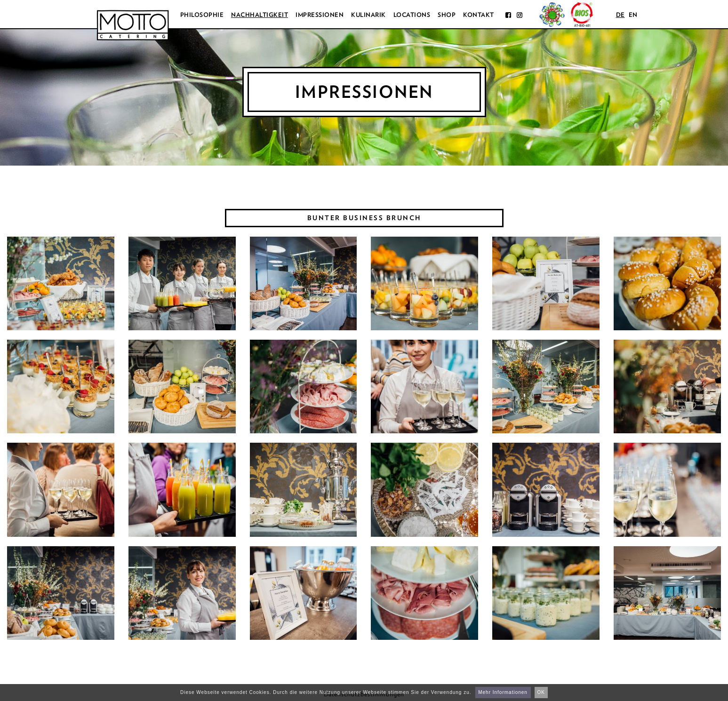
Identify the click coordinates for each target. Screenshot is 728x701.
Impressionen (320, 15)
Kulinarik (368, 15)
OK (541, 692)
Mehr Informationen (503, 692)
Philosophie (202, 15)
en (633, 15)
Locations (412, 15)
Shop (447, 15)
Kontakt (479, 15)
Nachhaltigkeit (260, 15)
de (620, 15)
